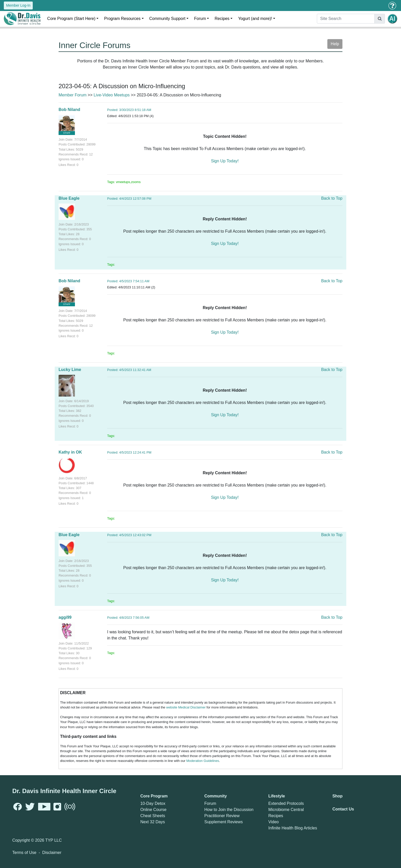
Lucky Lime (70, 370)
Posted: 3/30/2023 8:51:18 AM (129, 110)
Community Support (167, 19)
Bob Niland (69, 110)
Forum (200, 19)
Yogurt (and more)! (255, 19)
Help (335, 44)
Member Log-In (18, 5)
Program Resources (122, 19)
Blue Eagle (69, 198)
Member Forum (73, 95)
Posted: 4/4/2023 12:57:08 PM (129, 199)
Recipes (222, 19)
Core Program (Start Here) (71, 19)
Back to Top (332, 198)
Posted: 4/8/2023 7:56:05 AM (128, 618)
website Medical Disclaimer (186, 707)
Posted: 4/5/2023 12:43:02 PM (129, 535)
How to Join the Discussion (229, 810)
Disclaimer (52, 853)
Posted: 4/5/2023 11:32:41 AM (129, 370)
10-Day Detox (153, 803)
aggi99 (65, 617)
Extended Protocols (286, 803)
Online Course (153, 810)
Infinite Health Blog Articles (293, 828)
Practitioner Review (222, 816)
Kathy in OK (70, 452)
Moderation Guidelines (203, 761)
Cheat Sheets (153, 816)
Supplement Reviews (224, 822)
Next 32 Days (153, 822)
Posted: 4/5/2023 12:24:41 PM (129, 452)
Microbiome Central (286, 810)
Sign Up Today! (225, 161)
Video (274, 822)
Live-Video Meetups (112, 95)
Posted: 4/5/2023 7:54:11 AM (128, 281)
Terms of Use (24, 853)
